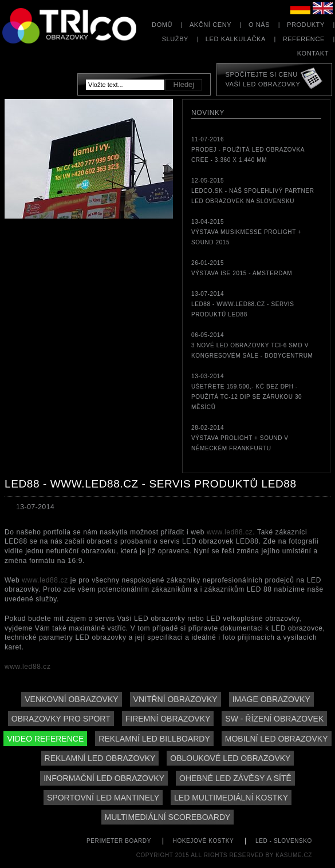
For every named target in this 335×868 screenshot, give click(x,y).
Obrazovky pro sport (61, 719)
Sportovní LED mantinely (103, 798)
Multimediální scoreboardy (168, 817)
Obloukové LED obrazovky (230, 758)
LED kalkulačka (236, 39)
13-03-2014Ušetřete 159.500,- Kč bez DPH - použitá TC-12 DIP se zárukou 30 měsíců (247, 392)
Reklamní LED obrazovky (100, 758)
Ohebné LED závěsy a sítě (235, 778)
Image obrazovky (271, 699)
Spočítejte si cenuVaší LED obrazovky (263, 79)
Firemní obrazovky (168, 719)
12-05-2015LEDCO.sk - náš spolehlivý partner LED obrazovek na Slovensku (253, 191)
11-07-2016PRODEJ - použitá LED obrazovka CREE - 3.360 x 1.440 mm (248, 150)
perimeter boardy (119, 841)
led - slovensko (284, 841)
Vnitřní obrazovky (176, 699)
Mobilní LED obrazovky (277, 739)
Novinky (208, 113)
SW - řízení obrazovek (274, 719)
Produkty (306, 25)
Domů (162, 25)
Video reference (45, 739)
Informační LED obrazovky (104, 778)
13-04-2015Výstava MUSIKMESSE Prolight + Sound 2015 (247, 232)
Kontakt (313, 53)
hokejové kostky (204, 841)
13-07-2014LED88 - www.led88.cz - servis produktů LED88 (243, 304)
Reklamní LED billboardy (154, 739)
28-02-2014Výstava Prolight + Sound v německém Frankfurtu (240, 438)
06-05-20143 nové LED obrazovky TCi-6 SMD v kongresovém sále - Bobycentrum (252, 345)
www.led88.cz (230, 532)
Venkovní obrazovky (71, 699)
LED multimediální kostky (231, 798)
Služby (175, 39)
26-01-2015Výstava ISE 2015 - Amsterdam (242, 268)
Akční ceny (210, 25)
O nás (259, 25)
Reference (304, 39)
